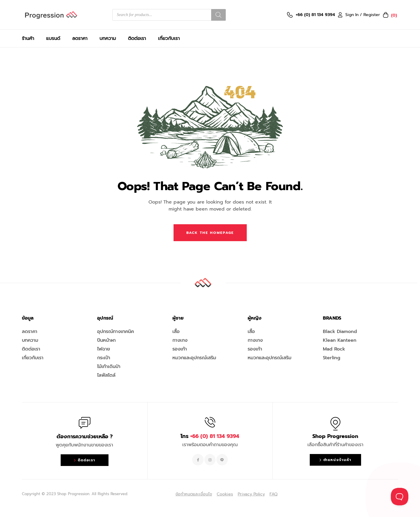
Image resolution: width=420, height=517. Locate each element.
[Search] (218, 15)
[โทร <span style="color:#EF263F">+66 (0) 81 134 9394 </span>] (210, 422)
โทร (210, 436)
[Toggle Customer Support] (400, 497)
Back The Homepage (210, 233)
